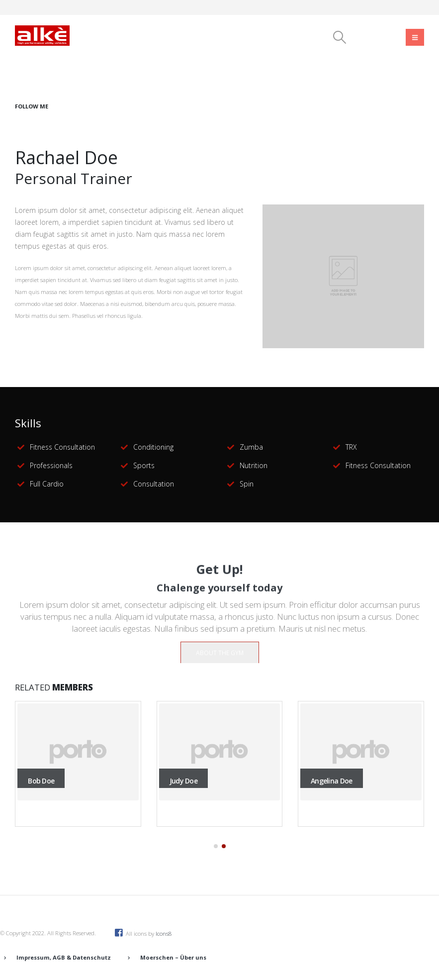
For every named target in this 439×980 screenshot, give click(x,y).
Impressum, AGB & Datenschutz (64, 957)
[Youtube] (378, 37)
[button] (340, 37)
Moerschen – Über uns (173, 957)
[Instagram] (392, 37)
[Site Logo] (42, 35)
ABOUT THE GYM (220, 659)
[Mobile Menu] (415, 37)
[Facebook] (365, 37)
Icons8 (164, 933)
